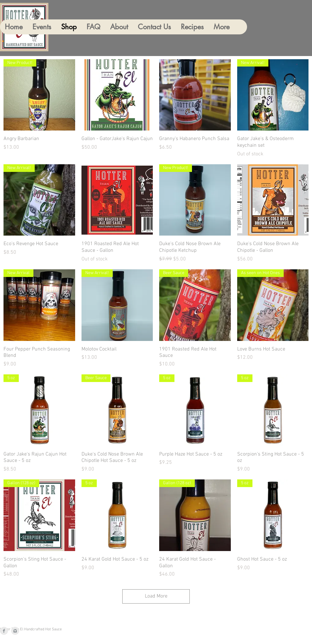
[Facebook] (4, 631)
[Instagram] (15, 631)
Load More (156, 596)
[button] (2, 41)
